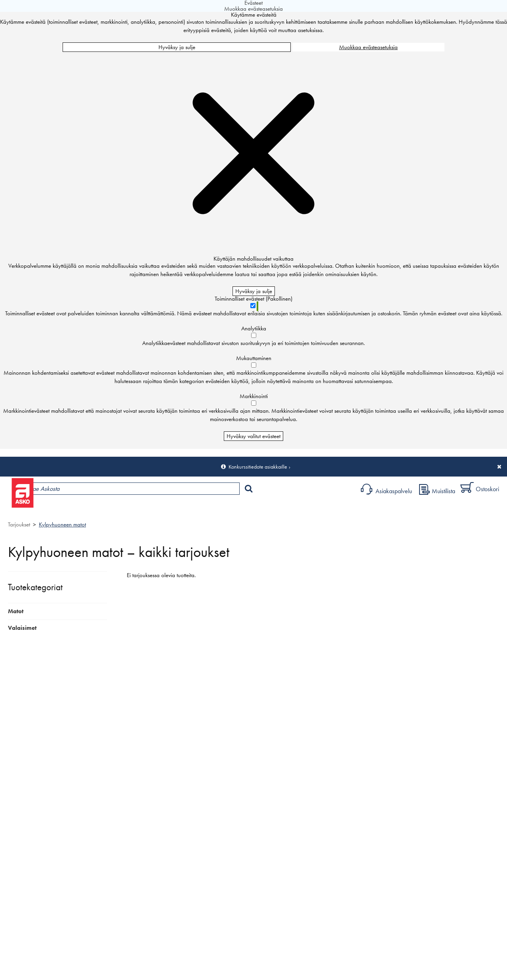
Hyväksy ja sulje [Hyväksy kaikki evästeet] (177, 47)
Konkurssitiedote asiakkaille (258, 467)
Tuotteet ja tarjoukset (74, 509)
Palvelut (175, 509)
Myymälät (133, 509)
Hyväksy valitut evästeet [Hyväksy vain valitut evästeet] (253, 436)
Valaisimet (22, 628)
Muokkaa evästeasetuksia (368, 47)
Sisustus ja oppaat (221, 509)
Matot (16, 611)
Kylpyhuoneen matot (62, 524)
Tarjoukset (19, 524)
